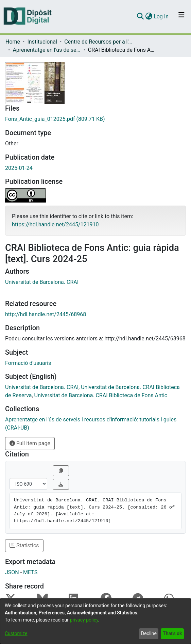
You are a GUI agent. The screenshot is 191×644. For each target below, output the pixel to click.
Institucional (42, 42)
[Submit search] (140, 17)
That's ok (172, 633)
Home (13, 42)
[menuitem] (149, 17)
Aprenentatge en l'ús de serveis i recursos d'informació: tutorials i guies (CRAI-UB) (47, 50)
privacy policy (84, 620)
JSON (12, 572)
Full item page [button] (30, 443)
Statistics (24, 545)
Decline (149, 633)
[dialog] (95, 621)
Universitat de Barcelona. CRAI (42, 282)
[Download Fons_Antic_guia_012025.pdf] (95, 119)
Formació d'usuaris (28, 363)
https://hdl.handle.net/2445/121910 (55, 224)
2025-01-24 (19, 168)
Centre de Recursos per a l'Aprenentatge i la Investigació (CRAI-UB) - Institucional (98, 42)
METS (30, 572)
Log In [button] (161, 17)
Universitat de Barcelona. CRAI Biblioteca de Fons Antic (101, 395)
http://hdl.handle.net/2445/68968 (46, 314)
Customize (16, 633)
